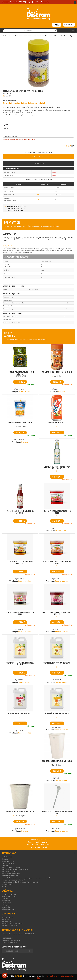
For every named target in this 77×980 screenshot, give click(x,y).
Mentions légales (51, 976)
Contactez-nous (7, 857)
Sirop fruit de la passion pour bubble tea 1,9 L (20, 664)
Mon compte (8, 914)
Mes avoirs (5, 919)
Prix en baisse (6, 903)
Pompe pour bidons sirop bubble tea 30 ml (57, 813)
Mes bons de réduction (9, 926)
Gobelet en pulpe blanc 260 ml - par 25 (20, 812)
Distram (61, 391)
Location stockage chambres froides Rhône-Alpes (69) (20, 882)
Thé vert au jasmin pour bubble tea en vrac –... (20, 373)
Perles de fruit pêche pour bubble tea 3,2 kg (57, 563)
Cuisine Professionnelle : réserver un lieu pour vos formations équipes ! (26, 878)
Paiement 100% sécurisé (14, 210)
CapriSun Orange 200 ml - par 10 (20, 423)
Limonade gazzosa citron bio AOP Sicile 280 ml (57, 468)
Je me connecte (39, 156)
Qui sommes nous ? (8, 861)
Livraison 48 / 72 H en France (15, 206)
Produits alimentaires (9, 894)
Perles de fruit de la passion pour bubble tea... (20, 563)
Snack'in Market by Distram (11, 867)
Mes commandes (8, 917)
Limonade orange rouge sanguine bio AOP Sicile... (20, 512)
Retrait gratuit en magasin (39, 842)
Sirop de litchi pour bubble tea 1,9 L (20, 714)
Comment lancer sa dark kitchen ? (13, 880)
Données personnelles (66, 976)
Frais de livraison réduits (10, 876)
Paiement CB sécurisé (39, 847)
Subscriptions (6, 905)
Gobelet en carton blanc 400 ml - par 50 (57, 761)
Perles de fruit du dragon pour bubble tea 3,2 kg (57, 613)
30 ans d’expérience (38, 840)
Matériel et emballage (9, 896)
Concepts (5, 899)
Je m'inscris (39, 163)
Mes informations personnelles (12, 924)
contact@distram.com (10, 942)
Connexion (69, 25)
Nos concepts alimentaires (11, 874)
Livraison (5, 859)
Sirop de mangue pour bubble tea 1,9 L (57, 663)
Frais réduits (6, 907)
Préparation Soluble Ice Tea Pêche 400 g (57, 372)
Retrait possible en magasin (15, 208)
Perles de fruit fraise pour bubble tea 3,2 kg (57, 512)
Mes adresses (6, 921)
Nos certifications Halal (9, 872)
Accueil (4, 36)
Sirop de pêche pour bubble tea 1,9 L (57, 714)
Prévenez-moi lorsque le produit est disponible (19, 140)
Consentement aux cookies (5, 975)
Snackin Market (24, 391)
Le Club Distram (7, 884)
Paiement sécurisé (8, 863)
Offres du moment (8, 909)
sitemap (4, 886)
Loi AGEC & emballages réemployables (15, 869)
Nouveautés (6, 901)
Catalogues (5, 865)
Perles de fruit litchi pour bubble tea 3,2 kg (20, 613)
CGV (38, 978)
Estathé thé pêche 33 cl (57, 423)
